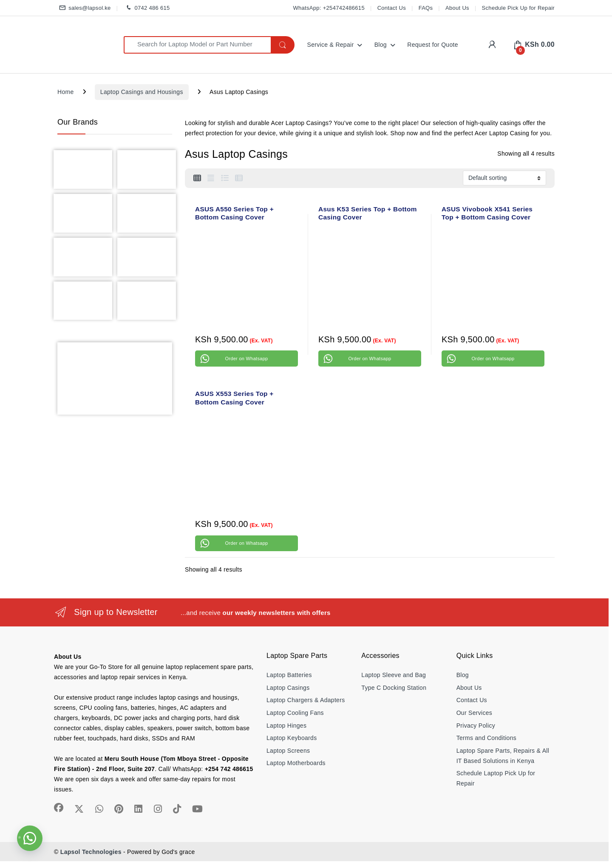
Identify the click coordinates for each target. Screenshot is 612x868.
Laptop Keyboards (292, 738)
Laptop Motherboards (296, 763)
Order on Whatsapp (246, 359)
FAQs (426, 8)
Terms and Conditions (486, 738)
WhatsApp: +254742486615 (329, 8)
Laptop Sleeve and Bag (394, 675)
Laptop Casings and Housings (142, 92)
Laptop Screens (288, 751)
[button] (30, 838)
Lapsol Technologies (91, 852)
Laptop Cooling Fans (295, 713)
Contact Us (392, 8)
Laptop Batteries (289, 675)
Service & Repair (331, 45)
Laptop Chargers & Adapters (306, 700)
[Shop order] (504, 178)
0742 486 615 (146, 8)
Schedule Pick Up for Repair (518, 8)
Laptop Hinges (286, 726)
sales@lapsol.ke (84, 8)
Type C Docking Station (394, 688)
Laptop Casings (288, 688)
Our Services (475, 713)
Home (66, 92)
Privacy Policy (476, 726)
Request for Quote (433, 45)
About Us (457, 8)
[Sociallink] (59, 808)
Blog (381, 45)
